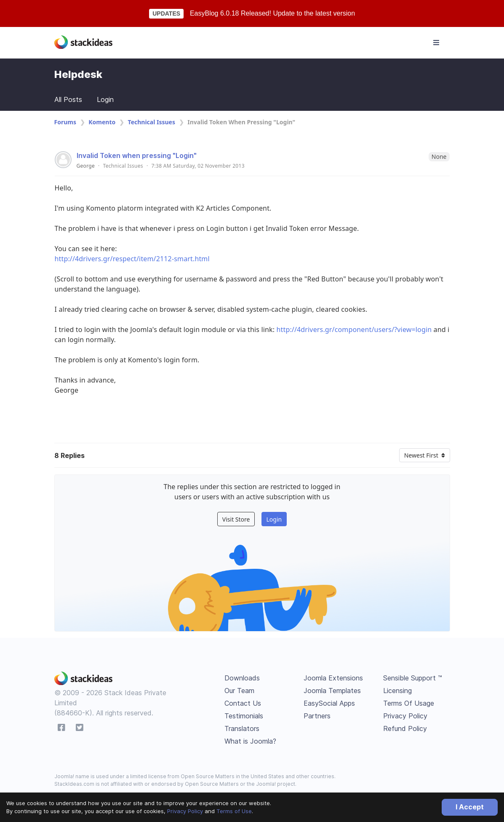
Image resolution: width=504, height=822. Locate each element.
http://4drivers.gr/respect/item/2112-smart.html (132, 259)
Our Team (239, 691)
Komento (102, 122)
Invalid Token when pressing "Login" (137, 155)
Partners (317, 716)
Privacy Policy (185, 811)
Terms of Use (234, 811)
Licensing (397, 691)
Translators (242, 728)
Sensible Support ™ (413, 678)
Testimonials (244, 716)
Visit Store (236, 519)
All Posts (68, 99)
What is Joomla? (250, 741)
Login (105, 99)
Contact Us (243, 703)
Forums (65, 122)
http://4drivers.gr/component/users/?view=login (354, 329)
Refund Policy (405, 728)
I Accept (470, 807)
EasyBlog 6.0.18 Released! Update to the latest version (272, 13)
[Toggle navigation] (436, 43)
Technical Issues (152, 122)
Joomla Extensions (333, 678)
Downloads (242, 678)
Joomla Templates (332, 691)
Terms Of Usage (409, 703)
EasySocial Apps (329, 703)
